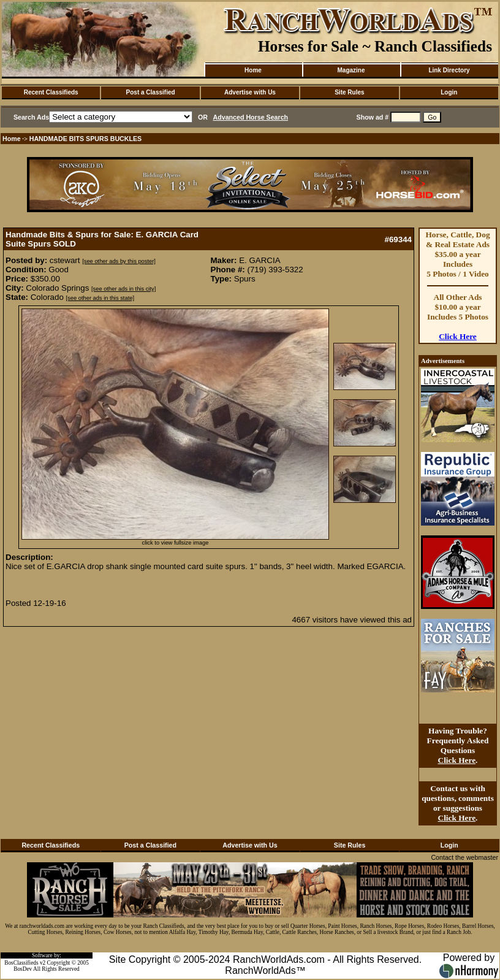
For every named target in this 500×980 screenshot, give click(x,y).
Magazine (351, 70)
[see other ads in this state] (100, 298)
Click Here (458, 336)
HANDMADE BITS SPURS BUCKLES (86, 139)
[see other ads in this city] (123, 289)
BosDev (23, 969)
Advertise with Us (250, 92)
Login (449, 92)
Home (253, 70)
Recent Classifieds (51, 92)
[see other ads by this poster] (119, 261)
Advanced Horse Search (251, 117)
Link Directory (449, 70)
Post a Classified (151, 92)
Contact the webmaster (464, 857)
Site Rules (349, 92)
